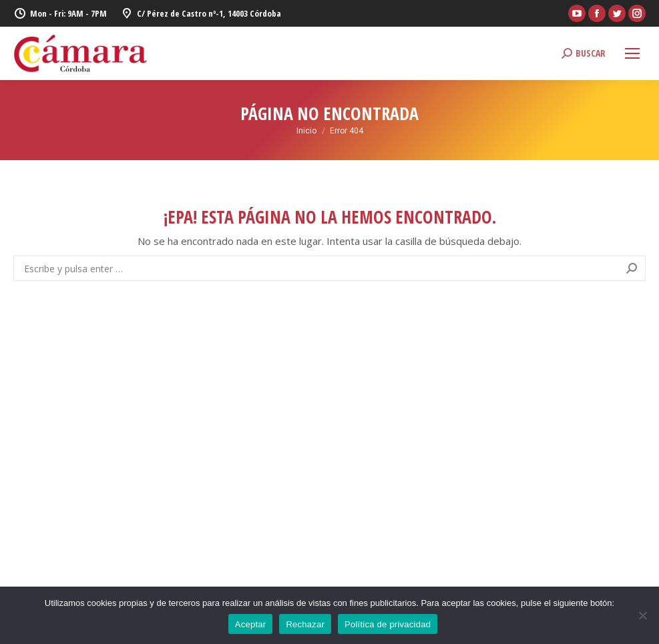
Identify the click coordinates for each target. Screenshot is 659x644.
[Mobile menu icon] (632, 53)
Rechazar (305, 624)
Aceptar (251, 624)
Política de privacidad (388, 624)
